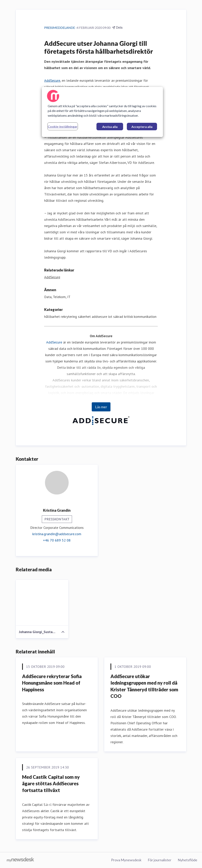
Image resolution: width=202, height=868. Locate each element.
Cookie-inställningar (63, 126)
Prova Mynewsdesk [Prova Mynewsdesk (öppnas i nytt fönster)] (126, 860)
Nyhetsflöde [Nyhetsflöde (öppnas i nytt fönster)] (188, 860)
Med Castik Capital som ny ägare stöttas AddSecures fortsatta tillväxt (51, 784)
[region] (102, 112)
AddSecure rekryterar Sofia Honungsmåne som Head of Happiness (52, 683)
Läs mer (101, 407)
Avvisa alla (110, 127)
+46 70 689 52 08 (57, 540)
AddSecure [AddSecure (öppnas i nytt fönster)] (52, 277)
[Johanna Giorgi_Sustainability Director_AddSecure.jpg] (42, 603)
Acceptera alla (142, 127)
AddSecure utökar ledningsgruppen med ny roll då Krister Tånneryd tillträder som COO (144, 686)
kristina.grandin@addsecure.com (57, 534)
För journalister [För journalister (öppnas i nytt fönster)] (160, 860)
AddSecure (52, 80)
